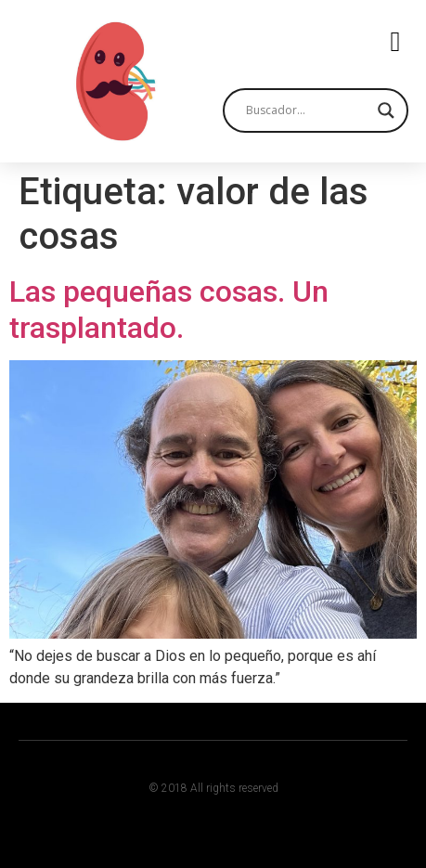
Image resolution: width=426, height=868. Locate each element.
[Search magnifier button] (386, 110)
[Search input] (307, 110)
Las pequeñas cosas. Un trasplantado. (169, 309)
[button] (395, 42)
